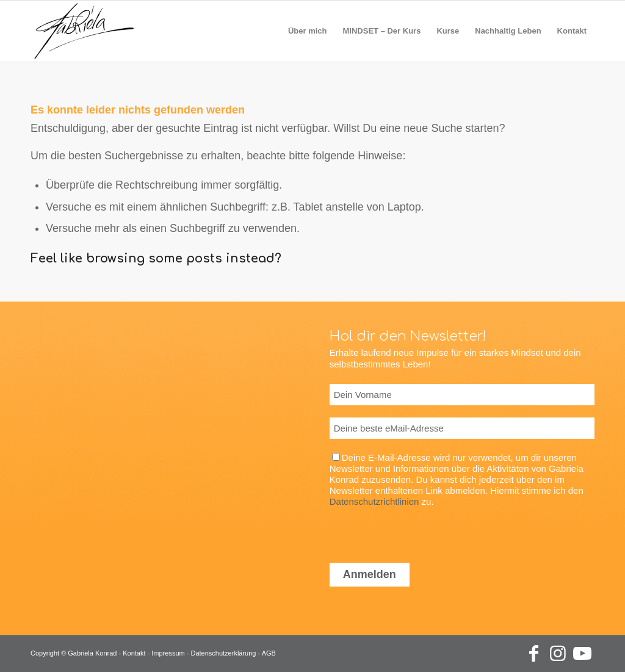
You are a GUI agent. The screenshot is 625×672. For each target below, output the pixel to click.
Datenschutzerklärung (223, 653)
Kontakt (134, 653)
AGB (269, 653)
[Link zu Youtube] (582, 654)
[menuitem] (308, 31)
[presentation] (422, 531)
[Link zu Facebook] (533, 654)
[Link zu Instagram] (558, 654)
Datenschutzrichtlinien (374, 501)
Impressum (168, 653)
